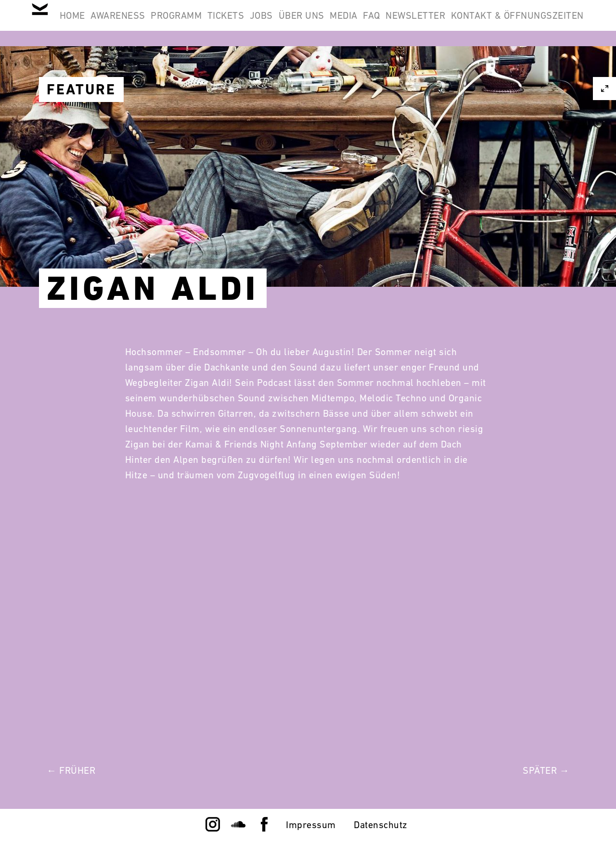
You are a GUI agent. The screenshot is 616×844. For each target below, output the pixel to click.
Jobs (344, 23)
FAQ (491, 23)
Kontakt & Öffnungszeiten (511, 69)
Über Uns (396, 23)
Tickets (296, 23)
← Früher (71, 770)
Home (105, 23)
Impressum (311, 825)
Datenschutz (381, 825)
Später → (546, 770)
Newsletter (548, 23)
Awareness (163, 23)
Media (451, 23)
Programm (234, 23)
